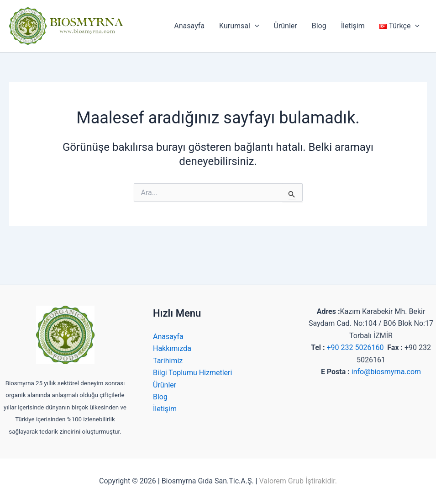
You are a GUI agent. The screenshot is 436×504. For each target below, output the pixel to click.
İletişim (353, 26)
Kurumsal (239, 26)
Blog (319, 26)
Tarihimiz (168, 361)
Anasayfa (189, 26)
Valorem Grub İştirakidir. (298, 481)
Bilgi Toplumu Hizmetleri (192, 373)
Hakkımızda (172, 348)
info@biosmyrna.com (386, 372)
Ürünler (286, 26)
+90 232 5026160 (355, 347)
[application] (255, 26)
